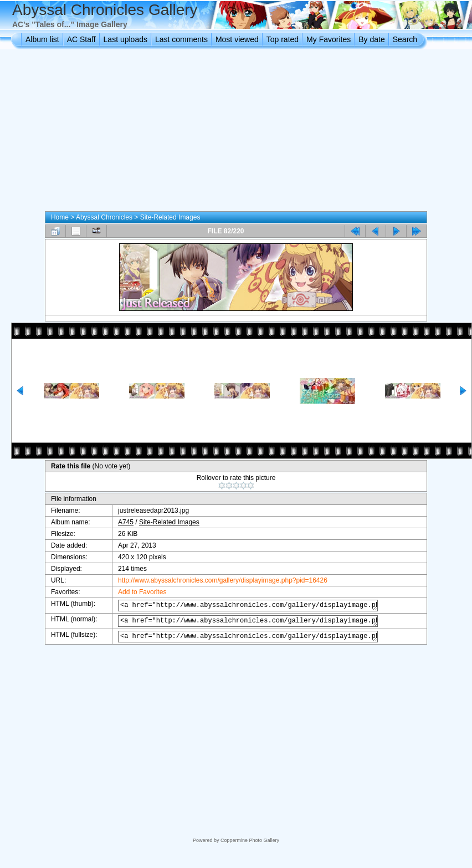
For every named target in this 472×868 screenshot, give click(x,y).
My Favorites (329, 39)
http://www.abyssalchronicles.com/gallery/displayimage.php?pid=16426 (217, 580)
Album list (42, 39)
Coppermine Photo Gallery (250, 840)
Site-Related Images (170, 217)
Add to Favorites (137, 592)
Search (405, 39)
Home (60, 217)
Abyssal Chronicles (104, 217)
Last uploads (125, 39)
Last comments (181, 39)
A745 (120, 522)
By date (371, 39)
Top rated (283, 39)
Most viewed (237, 39)
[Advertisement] (236, 132)
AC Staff (81, 39)
